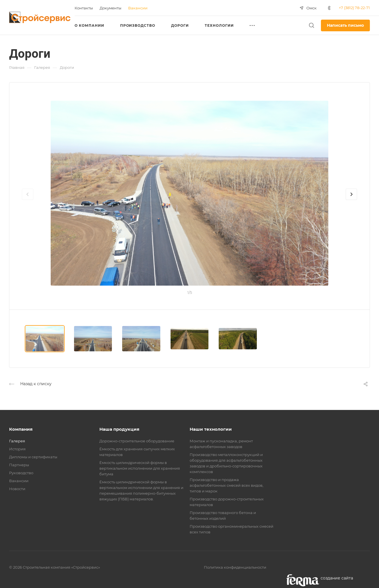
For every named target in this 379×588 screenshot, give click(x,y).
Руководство (21, 473)
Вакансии (19, 481)
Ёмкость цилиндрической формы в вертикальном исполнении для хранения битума (140, 468)
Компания (21, 429)
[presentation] (28, 200)
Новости (17, 489)
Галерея (17, 441)
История (17, 449)
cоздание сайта (337, 578)
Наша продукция (119, 429)
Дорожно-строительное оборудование (137, 441)
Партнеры (19, 465)
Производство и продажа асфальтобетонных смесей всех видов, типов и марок (227, 485)
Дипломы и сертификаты (33, 457)
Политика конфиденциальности (235, 567)
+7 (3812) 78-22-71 (354, 8)
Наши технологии (211, 429)
